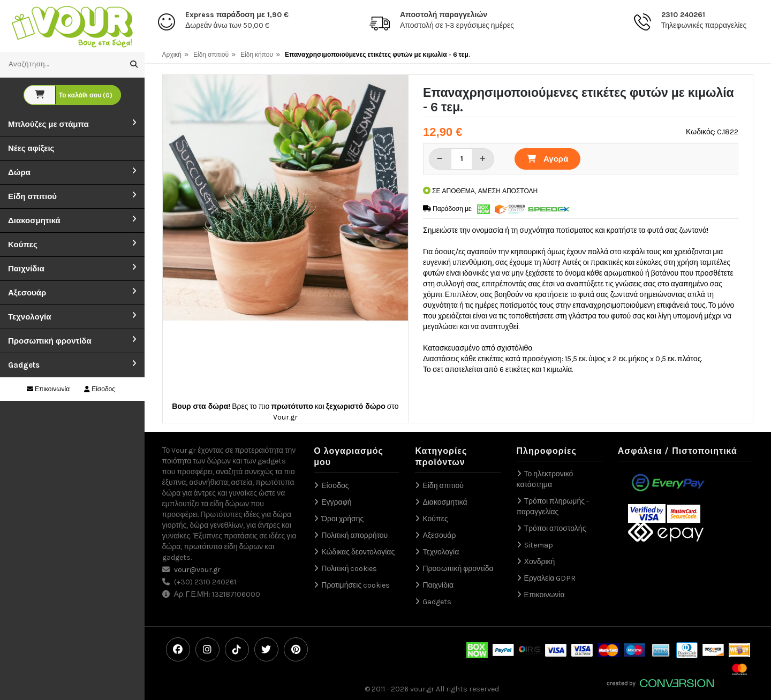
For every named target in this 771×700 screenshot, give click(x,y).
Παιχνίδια (26, 269)
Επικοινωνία (48, 389)
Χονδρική (540, 562)
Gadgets (24, 365)
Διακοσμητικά (34, 220)
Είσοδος (100, 389)
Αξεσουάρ (27, 293)
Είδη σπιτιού (32, 196)
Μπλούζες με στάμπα (48, 124)
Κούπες (23, 245)
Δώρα (19, 172)
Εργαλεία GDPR (550, 578)
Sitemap (539, 545)
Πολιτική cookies (349, 569)
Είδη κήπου (257, 55)
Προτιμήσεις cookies (356, 585)
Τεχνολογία (29, 317)
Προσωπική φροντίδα (50, 341)
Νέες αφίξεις (31, 148)
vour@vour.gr (197, 570)
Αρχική (172, 55)
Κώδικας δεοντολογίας (358, 552)
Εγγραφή (336, 502)
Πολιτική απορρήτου (354, 535)
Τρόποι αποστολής (555, 528)
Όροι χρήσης (342, 519)
